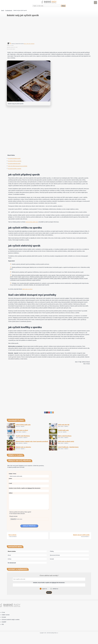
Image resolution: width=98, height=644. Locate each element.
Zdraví (9, 555)
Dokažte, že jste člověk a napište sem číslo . (25, 488)
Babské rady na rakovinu (23, 447)
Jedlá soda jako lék (64, 425)
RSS (3, 624)
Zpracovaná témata (55, 555)
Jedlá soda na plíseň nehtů (66, 441)
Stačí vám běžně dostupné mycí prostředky (18, 166)
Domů (3, 10)
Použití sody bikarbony (23, 436)
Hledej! (63, 6)
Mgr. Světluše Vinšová (29, 44)
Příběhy (52, 551)
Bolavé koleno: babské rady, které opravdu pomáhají (32, 441)
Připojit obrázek (13, 516)
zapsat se (44, 589)
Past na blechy (12, 535)
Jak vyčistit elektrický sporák (14, 163)
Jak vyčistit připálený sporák (14, 158)
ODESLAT (49, 592)
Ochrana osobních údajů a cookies (11, 620)
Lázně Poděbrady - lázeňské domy (68, 447)
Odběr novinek (6, 615)
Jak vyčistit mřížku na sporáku (15, 161)
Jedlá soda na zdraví (27, 289)
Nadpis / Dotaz (12, 474)
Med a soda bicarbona (65, 436)
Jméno (10, 478)
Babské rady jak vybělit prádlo (81, 535)
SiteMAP (4, 622)
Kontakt (52, 559)
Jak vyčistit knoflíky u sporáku (15, 168)
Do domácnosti (9, 10)
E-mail (10, 483)
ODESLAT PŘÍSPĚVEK (29, 526)
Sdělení (11, 493)
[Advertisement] (48, 30)
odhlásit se (55, 589)
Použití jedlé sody (63, 430)
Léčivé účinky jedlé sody (32, 222)
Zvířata (9, 559)
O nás (3, 612)
